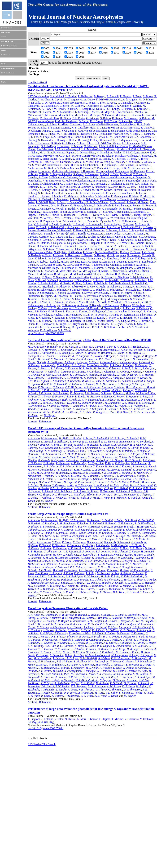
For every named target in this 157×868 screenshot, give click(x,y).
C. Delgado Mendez (75, 243)
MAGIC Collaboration (125, 221)
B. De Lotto (141, 240)
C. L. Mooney (43, 321)
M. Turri (99, 693)
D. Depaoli (94, 243)
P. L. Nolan (80, 390)
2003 (45, 48)
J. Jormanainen (94, 258)
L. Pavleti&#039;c (48, 283)
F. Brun (150, 171)
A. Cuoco (89, 99)
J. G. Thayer (119, 406)
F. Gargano (140, 103)
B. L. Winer (109, 412)
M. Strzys (126, 293)
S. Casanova (148, 128)
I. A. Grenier (122, 106)
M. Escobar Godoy (111, 308)
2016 (80, 53)
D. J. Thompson (136, 406)
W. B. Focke (86, 368)
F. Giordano (92, 106)
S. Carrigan (122, 359)
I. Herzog (60, 140)
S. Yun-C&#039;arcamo (46, 165)
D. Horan (72, 109)
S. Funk (152, 181)
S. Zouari (90, 221)
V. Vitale (71, 302)
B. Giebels (44, 460)
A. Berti (123, 230)
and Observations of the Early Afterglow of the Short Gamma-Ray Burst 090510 (89, 340)
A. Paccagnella (73, 671)
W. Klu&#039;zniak (111, 190)
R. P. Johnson (87, 552)
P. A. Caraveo (107, 359)
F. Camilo (93, 624)
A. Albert (52, 124)
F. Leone (119, 262)
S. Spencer (90, 212)
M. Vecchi (45, 218)
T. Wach (86, 218)
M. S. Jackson (35, 378)
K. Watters (106, 592)
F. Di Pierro (108, 243)
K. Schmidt (60, 290)
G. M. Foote (55, 311)
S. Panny (131, 202)
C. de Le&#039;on (137, 131)
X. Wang (105, 162)
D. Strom (115, 293)
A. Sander (108, 400)
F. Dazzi (112, 240)
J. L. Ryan (117, 324)
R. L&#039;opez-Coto (49, 265)
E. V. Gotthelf (62, 643)
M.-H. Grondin (133, 460)
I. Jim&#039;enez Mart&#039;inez (65, 258)
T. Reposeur (132, 397)
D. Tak (96, 327)
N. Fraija (45, 137)
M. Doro (54, 246)
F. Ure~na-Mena (61, 162)
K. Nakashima (90, 199)
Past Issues (5, 32)
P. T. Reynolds (76, 324)
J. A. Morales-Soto (92, 149)
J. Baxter (148, 227)
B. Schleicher (45, 290)
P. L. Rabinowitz (45, 324)
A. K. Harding (90, 375)
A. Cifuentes (104, 237)
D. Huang (83, 140)
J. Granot (136, 372)
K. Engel (134, 134)
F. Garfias (99, 137)
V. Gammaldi (125, 103)
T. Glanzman (108, 372)
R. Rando (117, 118)
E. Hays (46, 109)
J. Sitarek (146, 290)
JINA (3, 64)
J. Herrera (87, 255)
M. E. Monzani (134, 387)
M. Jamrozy (84, 187)
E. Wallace (82, 592)
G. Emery (80, 246)
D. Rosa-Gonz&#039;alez (86, 156)
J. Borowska (87, 171)
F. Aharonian (109, 165)
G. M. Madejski (88, 658)
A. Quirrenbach (102, 205)
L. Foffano (134, 246)
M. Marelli (58, 561)
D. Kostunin (145, 190)
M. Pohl (132, 321)
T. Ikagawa (34, 719)
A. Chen (43, 177)
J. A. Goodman (142, 137)
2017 (92, 53)
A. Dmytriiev (139, 177)
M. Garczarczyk (119, 249)
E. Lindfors (131, 262)
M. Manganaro (124, 268)
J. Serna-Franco (49, 159)
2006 (80, 48)
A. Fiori (101, 103)
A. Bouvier (96, 356)
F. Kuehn (127, 555)
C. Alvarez (76, 124)
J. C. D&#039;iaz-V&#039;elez (110, 134)
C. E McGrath (125, 318)
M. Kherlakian (144, 315)
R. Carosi (139, 234)
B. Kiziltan (79, 652)
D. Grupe (80, 350)
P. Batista (126, 305)
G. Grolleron (115, 184)
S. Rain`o (105, 118)
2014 (57, 53)
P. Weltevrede (72, 696)
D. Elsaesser (67, 246)
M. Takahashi (61, 296)
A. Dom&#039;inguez (69, 103)
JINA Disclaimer (8, 73)
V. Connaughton (128, 362)
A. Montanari (61, 199)
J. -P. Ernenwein (52, 181)
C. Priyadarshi (46, 287)
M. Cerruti (126, 174)
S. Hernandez (46, 140)
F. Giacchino (48, 106)
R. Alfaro (63, 124)
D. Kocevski (73, 381)
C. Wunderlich (116, 302)
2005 (69, 48)
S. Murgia (67, 390)
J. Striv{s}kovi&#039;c (95, 293)
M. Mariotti (48, 271)
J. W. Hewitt (58, 109)
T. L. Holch (46, 187)
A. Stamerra (74, 293)
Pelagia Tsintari (104, 22)
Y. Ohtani (53, 280)
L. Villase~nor (91, 162)
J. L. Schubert (98, 290)
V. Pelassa (118, 393)
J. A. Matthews (45, 149)
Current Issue (6, 28)
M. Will (102, 302)
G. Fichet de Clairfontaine (77, 181)
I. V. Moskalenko (79, 115)
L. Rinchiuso (44, 209)
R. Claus (94, 362)
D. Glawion (81, 184)
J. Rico (91, 287)
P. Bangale (95, 305)
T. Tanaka (81, 215)
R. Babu (42, 128)
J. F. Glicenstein (97, 184)
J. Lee (90, 143)
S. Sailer (96, 209)
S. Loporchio (128, 265)
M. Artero (140, 224)
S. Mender (131, 271)
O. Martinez (91, 146)
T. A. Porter (78, 118)
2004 (57, 48)
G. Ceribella (79, 237)
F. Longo (114, 109)
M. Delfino (43, 243)
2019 (115, 53)
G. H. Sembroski (49, 327)
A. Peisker (116, 152)
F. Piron (32, 397)
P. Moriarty (59, 321)
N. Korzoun (58, 318)
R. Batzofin (86, 168)
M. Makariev (82, 268)
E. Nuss (106, 390)
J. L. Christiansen (58, 308)
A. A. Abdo (92, 350)
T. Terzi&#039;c (138, 296)
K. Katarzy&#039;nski (51, 190)
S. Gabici (33, 184)
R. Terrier (124, 215)
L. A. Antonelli (94, 224)
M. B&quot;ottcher (138, 168)
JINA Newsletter (8, 68)
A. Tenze (73, 690)
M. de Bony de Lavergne (65, 171)
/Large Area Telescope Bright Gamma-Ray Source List (68, 514)
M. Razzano (131, 118)
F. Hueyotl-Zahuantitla (103, 140)
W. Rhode (61, 287)
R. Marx (134, 196)
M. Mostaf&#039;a (128, 149)
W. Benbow (138, 305)
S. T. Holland (135, 347)
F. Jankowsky (99, 187)
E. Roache (104, 324)
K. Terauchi (121, 296)
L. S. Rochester (56, 576)
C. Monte (119, 387)
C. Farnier (107, 454)
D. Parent (106, 393)
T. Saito (127, 287)
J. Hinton (71, 140)
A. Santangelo (110, 209)
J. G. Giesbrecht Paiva (40, 252)
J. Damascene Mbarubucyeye (115, 177)
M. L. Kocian (62, 470)
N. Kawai (142, 378)
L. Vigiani (124, 693)
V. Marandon (102, 196)
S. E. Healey (137, 548)
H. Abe (145, 221)
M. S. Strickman (63, 491)
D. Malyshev (71, 196)
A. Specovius (75, 212)
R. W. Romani (101, 485)
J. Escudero (94, 246)
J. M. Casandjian (140, 359)
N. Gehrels (51, 372)
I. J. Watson (118, 162)
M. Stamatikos (113, 403)
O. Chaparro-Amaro (39, 131)
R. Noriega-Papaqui (64, 152)
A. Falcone (129, 308)
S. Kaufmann (42, 143)
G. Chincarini (65, 350)
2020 (127, 53)
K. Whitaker (132, 162)
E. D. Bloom (47, 356)
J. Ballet (32, 353)
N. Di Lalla (34, 103)
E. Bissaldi (113, 96)
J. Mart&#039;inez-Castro (113, 146)
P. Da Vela (100, 240)
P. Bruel (137, 96)
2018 (103, 53)
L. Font (146, 246)
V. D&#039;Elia (84, 240)
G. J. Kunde (69, 143)
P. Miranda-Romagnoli (67, 149)
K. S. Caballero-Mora (83, 128)
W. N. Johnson (88, 378)
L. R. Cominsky (53, 451)
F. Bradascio (122, 171)
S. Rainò (69, 397)
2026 (80, 57)
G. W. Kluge (127, 258)
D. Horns (71, 187)
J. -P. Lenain (109, 193)
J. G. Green (148, 252)
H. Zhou (65, 165)
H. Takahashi (77, 406)
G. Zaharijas (125, 121)
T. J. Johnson (67, 466)
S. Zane (108, 347)
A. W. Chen (44, 99)
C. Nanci (47, 277)
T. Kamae (103, 378)
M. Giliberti (77, 106)
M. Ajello (122, 350)
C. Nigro (95, 277)
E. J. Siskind (56, 403)
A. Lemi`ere (68, 193)
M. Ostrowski (117, 202)
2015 (69, 53)
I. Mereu (94, 112)
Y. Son (76, 159)
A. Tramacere (80, 409)
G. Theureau (115, 690)
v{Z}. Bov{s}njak (64, 234)
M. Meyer (106, 112)
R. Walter (91, 302)
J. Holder (44, 315)
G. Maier (110, 318)
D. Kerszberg (111, 258)
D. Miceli (144, 271)
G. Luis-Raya (48, 146)
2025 (69, 57)
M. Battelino (48, 523)
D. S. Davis (45, 536)
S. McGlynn (139, 384)
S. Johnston (78, 649)
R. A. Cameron (89, 359)
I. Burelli (81, 234)
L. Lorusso (140, 109)
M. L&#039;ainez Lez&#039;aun (79, 262)
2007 (92, 48)
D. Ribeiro (91, 324)
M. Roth (63, 400)
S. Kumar (87, 318)
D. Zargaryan (47, 221)
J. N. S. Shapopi (49, 212)
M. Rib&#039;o (77, 287)
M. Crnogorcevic (73, 99)
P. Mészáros (45, 387)
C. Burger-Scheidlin (61, 174)
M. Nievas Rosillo (79, 277)
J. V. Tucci (122, 327)
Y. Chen (43, 308)
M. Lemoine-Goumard (89, 193)
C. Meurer (58, 387)
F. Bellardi (101, 618)
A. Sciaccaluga (131, 290)
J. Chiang (70, 362)
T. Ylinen (33, 415)
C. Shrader (150, 580)
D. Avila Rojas (128, 124)
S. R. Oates (120, 347)
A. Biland (150, 230)
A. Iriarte (147, 140)
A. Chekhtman (55, 362)
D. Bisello (142, 618)
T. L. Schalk (96, 488)
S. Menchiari (117, 271)
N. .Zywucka (103, 221)
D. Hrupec (100, 255)
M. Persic (33, 118)
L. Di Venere (49, 103)
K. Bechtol (91, 353)
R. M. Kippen (41, 381)
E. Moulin (76, 199)
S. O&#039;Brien (104, 321)
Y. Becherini (101, 168)
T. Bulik (44, 174)
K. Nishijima (122, 277)
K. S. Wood (123, 412)
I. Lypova (45, 196)
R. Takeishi (76, 296)
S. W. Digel (140, 451)
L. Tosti (43, 299)
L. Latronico (110, 381)
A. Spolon (60, 293)
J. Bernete (112, 230)
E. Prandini (138, 283)
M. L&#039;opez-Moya (76, 265)
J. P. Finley (41, 311)
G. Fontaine (114, 181)
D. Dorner (42, 246)
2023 (45, 57)
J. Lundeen (63, 146)
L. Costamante (147, 533)
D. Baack (41, 227)
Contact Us (5, 55)
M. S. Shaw (136, 580)
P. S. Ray (91, 573)
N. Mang (109, 268)
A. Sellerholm (112, 580)
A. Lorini (141, 265)
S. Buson (148, 96)
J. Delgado (56, 243)
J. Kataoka (130, 378)
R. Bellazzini (85, 96)
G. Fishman (71, 368)
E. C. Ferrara (123, 539)
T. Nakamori (62, 567)
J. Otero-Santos (83, 280)
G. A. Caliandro (71, 359)
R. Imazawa (134, 255)
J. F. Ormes (45, 393)
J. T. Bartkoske (111, 305)
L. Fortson (69, 311)
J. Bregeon (109, 356)
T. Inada (146, 255)
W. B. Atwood (78, 520)
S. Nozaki (41, 280)
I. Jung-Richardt (146, 187)
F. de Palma (64, 365)
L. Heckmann (73, 255)
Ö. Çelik (41, 362)
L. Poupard (56, 573)
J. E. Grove (47, 375)
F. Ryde (73, 400)
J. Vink (76, 218)
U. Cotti (56, 131)
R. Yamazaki (148, 412)
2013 (45, 53)
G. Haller (151, 643)
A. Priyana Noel (139, 199)
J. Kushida (53, 262)
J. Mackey (57, 196)
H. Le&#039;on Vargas (107, 143)
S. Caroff (78, 174)
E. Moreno (109, 149)
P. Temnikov (106, 296)
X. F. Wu (135, 412)
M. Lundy (99, 318)
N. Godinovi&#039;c (107, 252)
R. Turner (45, 162)
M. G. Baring (62, 353)
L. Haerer (128, 184)
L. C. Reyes (101, 677)
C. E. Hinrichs (148, 311)
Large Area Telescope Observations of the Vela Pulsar (68, 608)
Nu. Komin (130, 190)
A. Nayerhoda (147, 149)
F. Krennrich (73, 318)
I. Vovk (81, 302)
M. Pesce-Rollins (49, 118)
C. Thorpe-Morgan (141, 215)
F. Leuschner (125, 193)
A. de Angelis (130, 99)
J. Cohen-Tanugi (109, 362)
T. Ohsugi (128, 390)
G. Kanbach (104, 649)
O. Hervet (134, 311)
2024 (57, 57)
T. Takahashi (68, 215)
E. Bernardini (81, 230)
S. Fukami (49, 249)
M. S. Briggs (133, 356)
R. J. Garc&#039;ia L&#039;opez (90, 249)
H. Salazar (108, 156)
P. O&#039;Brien (46, 202)
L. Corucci (73, 630)
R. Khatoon (72, 190)
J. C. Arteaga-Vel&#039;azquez (101, 124)
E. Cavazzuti (102, 530)
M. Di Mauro (146, 99)
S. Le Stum (44, 193)
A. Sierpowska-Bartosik (41, 583)
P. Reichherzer (120, 205)
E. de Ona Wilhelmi (97, 202)
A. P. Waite (86, 412)
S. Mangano (140, 268)
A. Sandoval (145, 156)
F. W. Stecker (143, 403)
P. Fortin (33, 457)
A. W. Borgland (81, 356)
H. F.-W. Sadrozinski (90, 400)
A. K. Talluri (108, 327)
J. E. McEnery (80, 112)
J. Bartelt (42, 618)
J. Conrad (144, 362)
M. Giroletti (107, 106)
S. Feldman (143, 308)
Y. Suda (137, 293)
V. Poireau (43, 205)
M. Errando (93, 308)
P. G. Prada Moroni (119, 283)
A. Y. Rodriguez (48, 400)
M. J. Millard (141, 318)
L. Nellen (33, 152)
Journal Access (7, 41)
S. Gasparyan (137, 249)
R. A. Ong (120, 321)
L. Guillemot (61, 375)
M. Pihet (76, 283)
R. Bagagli (81, 615)
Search (4, 37)
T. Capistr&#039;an (108, 128)
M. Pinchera (78, 674)
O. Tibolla (105, 159)
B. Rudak (70, 209)
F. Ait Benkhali (126, 165)
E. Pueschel (144, 321)
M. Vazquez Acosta (118, 299)
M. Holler (59, 187)
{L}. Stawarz (105, 212)
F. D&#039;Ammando (109, 99)
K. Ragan (61, 324)
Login (3, 82)
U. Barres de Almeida (93, 227)
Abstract (32, 421)
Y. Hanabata (63, 463)
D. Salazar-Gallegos (126, 156)
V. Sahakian (83, 209)
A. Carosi (127, 234)
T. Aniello (66, 224)
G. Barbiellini (46, 353)
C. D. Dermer (94, 451)
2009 (115, 48)
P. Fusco (112, 103)
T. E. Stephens (147, 583)
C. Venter (66, 218)
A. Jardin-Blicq (117, 187)
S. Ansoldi (79, 224)
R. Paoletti (141, 280)
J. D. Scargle (145, 400)
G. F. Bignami (125, 523)
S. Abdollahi (57, 96)
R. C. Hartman (93, 548)
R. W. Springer (89, 159)
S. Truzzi (53, 299)
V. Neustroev (60, 277)
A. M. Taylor (110, 215)
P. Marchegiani (119, 196)
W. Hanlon (121, 311)
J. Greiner (148, 372)
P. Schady (52, 347)
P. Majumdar (66, 268)
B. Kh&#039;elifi (89, 190)
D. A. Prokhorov (60, 205)
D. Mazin (103, 271)
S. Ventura (136, 299)
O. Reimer (145, 118)
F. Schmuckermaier (78, 290)
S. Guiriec (136, 106)
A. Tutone (65, 299)
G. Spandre (84, 403)
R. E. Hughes (146, 375)
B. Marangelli (139, 658)
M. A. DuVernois (66, 134)
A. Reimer (135, 205)
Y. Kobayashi (142, 258)
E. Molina (108, 274)
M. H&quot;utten (116, 255)
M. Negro (95, 115)
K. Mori (81, 719)
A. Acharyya (53, 305)
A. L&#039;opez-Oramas (105, 265)
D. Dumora (141, 365)
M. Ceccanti (144, 624)
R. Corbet (132, 533)
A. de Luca (91, 536)
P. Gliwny (88, 252)
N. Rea (115, 573)
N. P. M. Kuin (67, 347)
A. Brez (121, 356)
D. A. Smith (135, 488)
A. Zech (79, 221)
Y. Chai (92, 237)
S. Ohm (61, 202)
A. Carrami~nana (130, 128)
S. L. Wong (64, 330)
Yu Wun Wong (135, 218)
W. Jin (86, 315)
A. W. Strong (54, 586)
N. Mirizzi (42, 665)
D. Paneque (127, 280)
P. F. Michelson (121, 112)
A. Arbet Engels (113, 224)
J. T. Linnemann (131, 143)
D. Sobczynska (45, 293)
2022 (150, 53)
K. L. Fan (33, 137)
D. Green (135, 252)
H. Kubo (41, 262)
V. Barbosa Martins (68, 168)
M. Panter (143, 202)
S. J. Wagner (99, 218)
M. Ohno (116, 390)
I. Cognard (125, 627)
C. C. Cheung (107, 448)
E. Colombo (131, 237)
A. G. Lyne (72, 658)
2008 (103, 48)
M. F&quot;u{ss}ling (134, 181)
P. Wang (98, 412)
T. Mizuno (48, 115)
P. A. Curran (96, 347)
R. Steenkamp (121, 212)
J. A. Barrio (113, 227)
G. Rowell (58, 209)
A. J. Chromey (77, 308)
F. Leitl (56, 193)
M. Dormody (134, 536)
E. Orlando (135, 115)
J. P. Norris (94, 390)
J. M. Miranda (45, 274)
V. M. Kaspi (119, 649)
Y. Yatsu (59, 719)
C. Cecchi (65, 448)
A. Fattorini (121, 246)
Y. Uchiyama (96, 409)
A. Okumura (66, 280)
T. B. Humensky (72, 315)
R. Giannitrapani (96, 640)
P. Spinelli (98, 403)
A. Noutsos (106, 668)
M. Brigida (147, 356)
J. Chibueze (56, 177)
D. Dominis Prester (142, 243)
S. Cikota (117, 237)
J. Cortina (33, 240)
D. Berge (114, 168)
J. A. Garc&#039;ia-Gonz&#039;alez (72, 137)
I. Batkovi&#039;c (132, 227)
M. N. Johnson (99, 315)
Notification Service (9, 46)
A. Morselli (62, 115)
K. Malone (77, 146)
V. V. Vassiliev (137, 327)
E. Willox (146, 162)
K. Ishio (39, 258)
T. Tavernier (95, 215)
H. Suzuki (54, 215)
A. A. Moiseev (62, 476)
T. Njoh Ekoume (139, 277)
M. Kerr (32, 470)
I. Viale (44, 302)
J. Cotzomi (68, 131)
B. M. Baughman (66, 523)
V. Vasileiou (45, 498)
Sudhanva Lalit (51, 22)
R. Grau (125, 252)
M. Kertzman (127, 315)
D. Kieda (56, 143)
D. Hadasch (34, 255)
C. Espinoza (147, 134)
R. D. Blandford (91, 442)
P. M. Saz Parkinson (66, 121)
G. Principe (92, 118)
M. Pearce (131, 671)
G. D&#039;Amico (63, 240)
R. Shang (65, 327)
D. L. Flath (57, 637)
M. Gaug (151, 249)
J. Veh (56, 218)
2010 (127, 48)
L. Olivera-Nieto (86, 152)
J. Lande (97, 381)
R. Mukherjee (74, 321)
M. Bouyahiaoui (105, 171)
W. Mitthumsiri (92, 387)
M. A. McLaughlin (98, 661)
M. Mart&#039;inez (67, 271)
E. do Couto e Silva (98, 365)
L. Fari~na (107, 246)
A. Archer (82, 305)
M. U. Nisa (46, 152)
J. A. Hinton (142, 184)
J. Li (106, 109)
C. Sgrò (44, 403)
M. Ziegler (50, 415)
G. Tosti (67, 409)
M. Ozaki (58, 570)
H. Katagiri (85, 109)
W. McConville (93, 561)
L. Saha (138, 324)
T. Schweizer (114, 290)
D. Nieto (88, 321)
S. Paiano (98, 280)
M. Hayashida (107, 375)
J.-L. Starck (128, 403)
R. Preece (58, 397)
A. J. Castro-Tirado (61, 237)
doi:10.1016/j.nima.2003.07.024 (46, 728)
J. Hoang (33, 315)
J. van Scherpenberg (95, 299)
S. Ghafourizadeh (49, 184)
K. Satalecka (139, 287)
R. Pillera (66, 118)
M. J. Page (81, 347)
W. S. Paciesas (61, 393)
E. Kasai (32, 190)
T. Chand (138, 174)
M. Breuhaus (138, 171)
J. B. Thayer (104, 406)
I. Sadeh (128, 324)
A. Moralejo (138, 274)
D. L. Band (131, 520)
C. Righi (101, 287)
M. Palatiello (112, 280)
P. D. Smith (71, 403)
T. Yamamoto (133, 302)
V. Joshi (131, 187)
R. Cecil (104, 174)
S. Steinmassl (138, 212)
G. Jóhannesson (53, 378)
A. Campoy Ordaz (110, 234)
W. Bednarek (65, 230)
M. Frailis (99, 368)
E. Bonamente (63, 356)
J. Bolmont (44, 171)
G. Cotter (84, 177)
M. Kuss (97, 109)
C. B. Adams (69, 305)
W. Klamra (92, 652)
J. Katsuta (138, 466)
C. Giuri (109, 311)
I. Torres (132, 159)
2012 (150, 48)
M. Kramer (122, 652)
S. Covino (45, 240)
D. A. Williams (49, 330)
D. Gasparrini (36, 372)
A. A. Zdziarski (64, 221)
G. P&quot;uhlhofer (81, 205)
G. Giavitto (67, 184)
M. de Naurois (108, 199)
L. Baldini (71, 96)
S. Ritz (144, 397)
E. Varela (76, 162)
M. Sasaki (124, 209)
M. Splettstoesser (81, 327)
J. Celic (115, 174)
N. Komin (115, 555)
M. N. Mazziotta (62, 112)
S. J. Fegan (89, 103)
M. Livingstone (120, 655)
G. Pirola (88, 283)
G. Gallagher (96, 311)
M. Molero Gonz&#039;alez (85, 274)
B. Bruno (33, 174)
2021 (138, 53)
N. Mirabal (137, 112)
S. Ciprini (57, 99)
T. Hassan (58, 255)
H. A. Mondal (123, 274)
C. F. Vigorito (57, 302)
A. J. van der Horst (141, 409)
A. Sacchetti (68, 680)
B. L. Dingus (48, 134)
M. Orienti (121, 115)
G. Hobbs (90, 646)
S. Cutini (80, 451)
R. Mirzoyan (61, 274)
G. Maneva (97, 268)
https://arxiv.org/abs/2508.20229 (46, 333)
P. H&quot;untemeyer (129, 140)
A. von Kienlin (70, 412)
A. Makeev (89, 384)
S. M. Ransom (141, 674)
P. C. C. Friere (111, 637)
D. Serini (84, 121)
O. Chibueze (70, 177)
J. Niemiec (123, 199)
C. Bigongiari (136, 230)
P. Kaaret (114, 315)
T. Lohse (138, 193)
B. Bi (124, 168)
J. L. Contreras (147, 237)
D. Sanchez (119, 680)
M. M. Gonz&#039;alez (119, 137)
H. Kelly (57, 652)
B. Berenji (99, 96)
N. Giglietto (63, 106)
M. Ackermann (108, 350)
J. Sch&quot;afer (141, 209)
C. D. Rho (65, 156)
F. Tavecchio (91, 296)
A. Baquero (74, 227)
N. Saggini (106, 680)
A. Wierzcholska (116, 218)
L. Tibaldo (76, 495)
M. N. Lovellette (59, 384)
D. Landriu (42, 655)
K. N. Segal (47, 683)
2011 (138, 48)
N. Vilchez (45, 412)
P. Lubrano (75, 384)
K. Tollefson (118, 159)
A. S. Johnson (71, 378)
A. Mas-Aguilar (88, 271)
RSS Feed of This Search (42, 744)
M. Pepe (130, 393)
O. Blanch (33, 234)
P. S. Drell (115, 365)
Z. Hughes (56, 315)
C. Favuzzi (43, 368)
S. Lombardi (146, 262)
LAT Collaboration (38, 96)
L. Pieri (65, 674)
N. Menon (115, 661)
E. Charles (129, 530)
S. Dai (94, 177)
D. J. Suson (96, 121)
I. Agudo (54, 224)
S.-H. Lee (48, 558)
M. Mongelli (102, 665)
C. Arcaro (128, 224)
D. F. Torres (111, 121)
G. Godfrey (123, 372)
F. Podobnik (101, 283)
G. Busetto (93, 234)
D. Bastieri (77, 353)
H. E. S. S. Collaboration (85, 165)
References (45, 421)
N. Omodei (108, 115)
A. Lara (81, 143)
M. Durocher (84, 134)
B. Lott (45, 384)
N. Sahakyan (114, 287)
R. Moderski (45, 199)
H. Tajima (47, 296)
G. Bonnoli (47, 234)
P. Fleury (69, 637)
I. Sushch (42, 215)
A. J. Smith (65, 159)
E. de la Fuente (116, 131)
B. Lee (69, 655)
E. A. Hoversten (48, 350)
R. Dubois (128, 365)
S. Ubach (77, 299)
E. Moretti (149, 387)
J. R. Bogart (62, 621)
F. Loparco (127, 109)
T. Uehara (110, 409)
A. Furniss (82, 311)
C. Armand (142, 165)
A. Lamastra (106, 262)
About (3, 50)
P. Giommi (45, 545)
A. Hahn (47, 255)
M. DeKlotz (112, 630)
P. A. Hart (50, 646)
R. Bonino (126, 96)
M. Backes (50, 168)
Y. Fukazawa (63, 249)
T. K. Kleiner (43, 318)
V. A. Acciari (41, 224)
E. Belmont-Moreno (59, 128)
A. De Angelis (126, 240)
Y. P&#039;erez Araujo (136, 152)
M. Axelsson (136, 350)
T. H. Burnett (43, 359)
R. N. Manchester (121, 658)
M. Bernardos (97, 230)
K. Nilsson (107, 277)
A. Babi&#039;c (57, 227)
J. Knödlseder (58, 381)
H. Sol (63, 212)
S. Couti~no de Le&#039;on (91, 131)
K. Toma (42, 409)
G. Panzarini (149, 115)
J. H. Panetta (92, 393)
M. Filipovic (99, 181)
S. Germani (64, 372)
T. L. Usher (123, 409)
